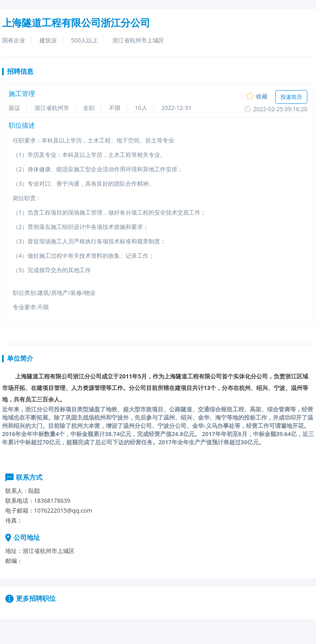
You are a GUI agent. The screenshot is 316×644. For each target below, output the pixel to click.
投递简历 (291, 97)
